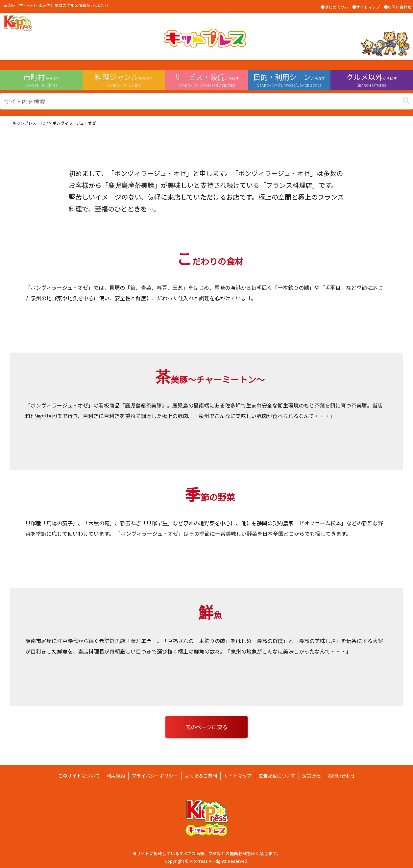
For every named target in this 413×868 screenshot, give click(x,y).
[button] (406, 101)
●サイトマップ (366, 7)
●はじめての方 (334, 7)
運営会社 (311, 776)
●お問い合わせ (398, 7)
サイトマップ (238, 776)
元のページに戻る (206, 727)
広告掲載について (277, 776)
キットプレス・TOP (30, 123)
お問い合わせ (341, 776)
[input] (206, 101)
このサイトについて (79, 776)
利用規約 (116, 776)
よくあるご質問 (201, 776)
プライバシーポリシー (155, 776)
